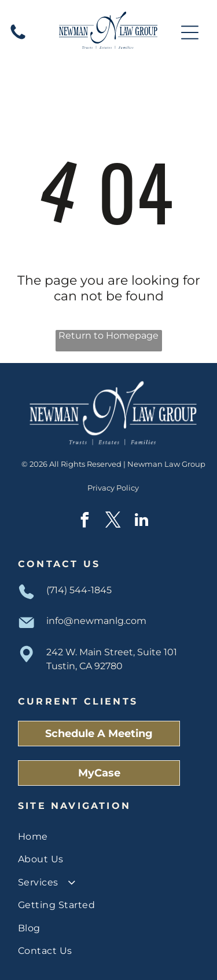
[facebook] (85, 522)
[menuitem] (108, 836)
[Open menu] (190, 32)
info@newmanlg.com (96, 621)
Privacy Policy (113, 488)
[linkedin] (142, 522)
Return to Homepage (108, 335)
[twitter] (113, 522)
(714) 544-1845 (79, 590)
